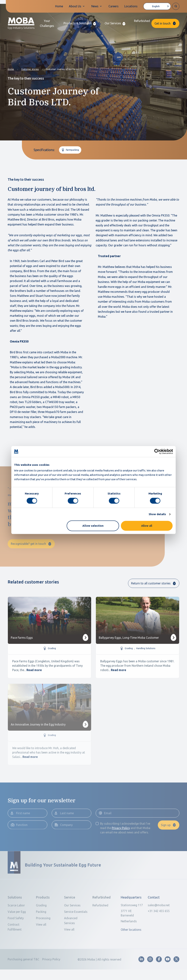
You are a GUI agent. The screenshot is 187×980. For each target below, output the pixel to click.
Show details (157, 514)
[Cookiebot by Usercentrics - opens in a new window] (157, 452)
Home (59, 6)
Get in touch (163, 23)
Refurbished (142, 21)
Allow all (147, 526)
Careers (113, 6)
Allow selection (93, 526)
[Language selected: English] (157, 6)
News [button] (95, 6)
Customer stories (30, 69)
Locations (131, 6)
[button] (80, 23)
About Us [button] (75, 6)
